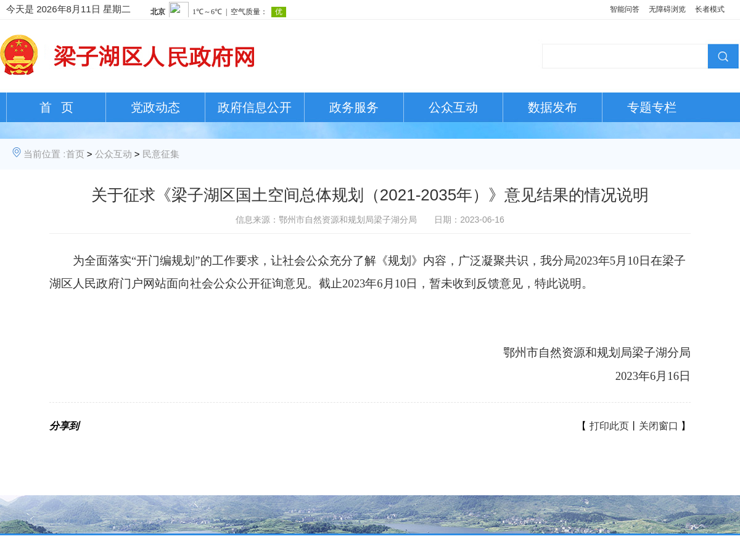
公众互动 (453, 107)
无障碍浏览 (667, 9)
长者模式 (710, 9)
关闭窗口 (659, 426)
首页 (75, 154)
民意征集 (161, 154)
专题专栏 (652, 107)
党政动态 (155, 107)
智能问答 (625, 9)
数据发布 (553, 107)
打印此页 (609, 426)
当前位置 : (44, 154)
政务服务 (354, 107)
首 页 (56, 107)
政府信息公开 (255, 107)
